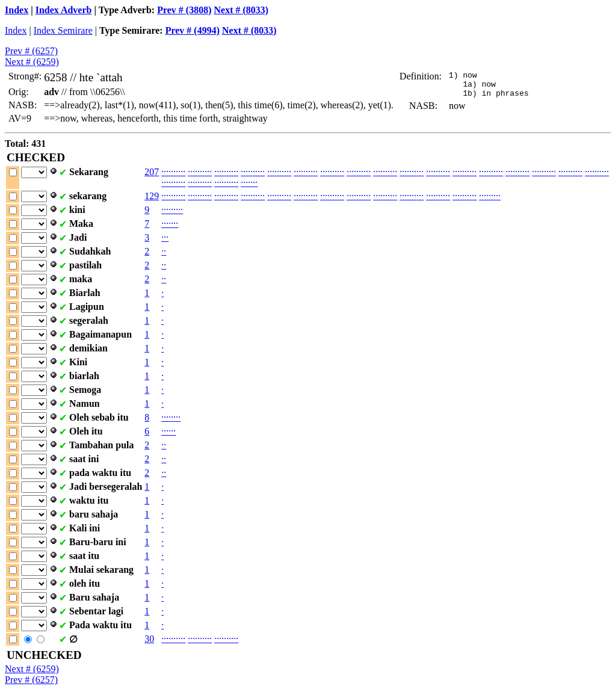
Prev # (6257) (31, 51)
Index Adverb (64, 10)
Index (17, 10)
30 (149, 639)
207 (152, 172)
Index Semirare (63, 30)
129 (152, 196)
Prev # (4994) (192, 30)
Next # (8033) (242, 10)
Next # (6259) (32, 62)
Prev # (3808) (184, 10)
